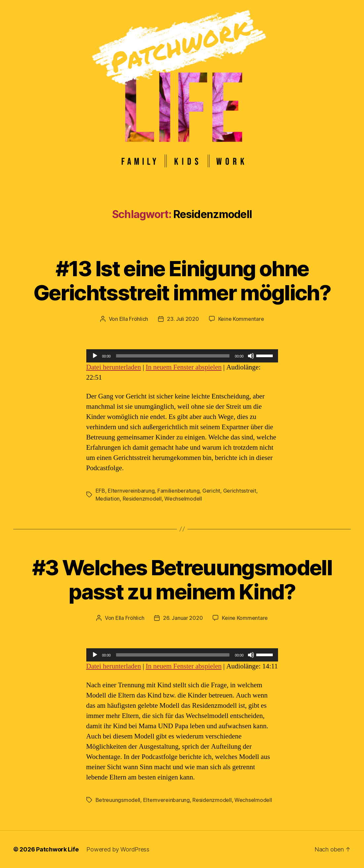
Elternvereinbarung (131, 491)
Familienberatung (179, 491)
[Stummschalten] (251, 356)
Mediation (108, 499)
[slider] (173, 356)
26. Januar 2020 (183, 618)
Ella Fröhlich (134, 319)
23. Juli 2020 (183, 319)
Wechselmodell (183, 499)
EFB (100, 491)
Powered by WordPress (118, 849)
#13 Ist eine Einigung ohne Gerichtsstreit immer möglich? (182, 281)
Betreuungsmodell (118, 800)
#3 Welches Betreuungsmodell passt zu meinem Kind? (182, 580)
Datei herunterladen (114, 367)
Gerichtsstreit (240, 491)
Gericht (211, 491)
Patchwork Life (57, 849)
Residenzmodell (142, 499)
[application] (182, 356)
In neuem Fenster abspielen (184, 367)
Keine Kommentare (241, 319)
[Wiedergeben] (95, 356)
